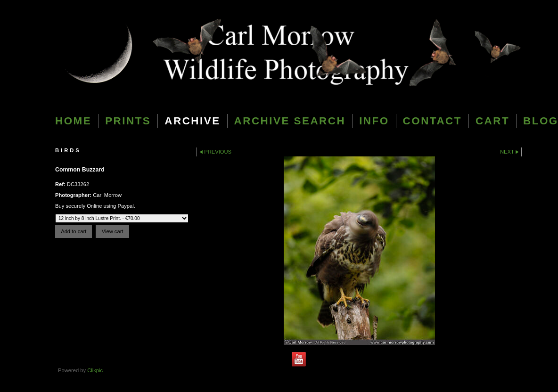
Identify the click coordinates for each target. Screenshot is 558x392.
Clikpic (95, 370)
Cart (492, 121)
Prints (128, 121)
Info (374, 121)
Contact (432, 121)
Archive (192, 121)
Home (73, 121)
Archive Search (290, 121)
